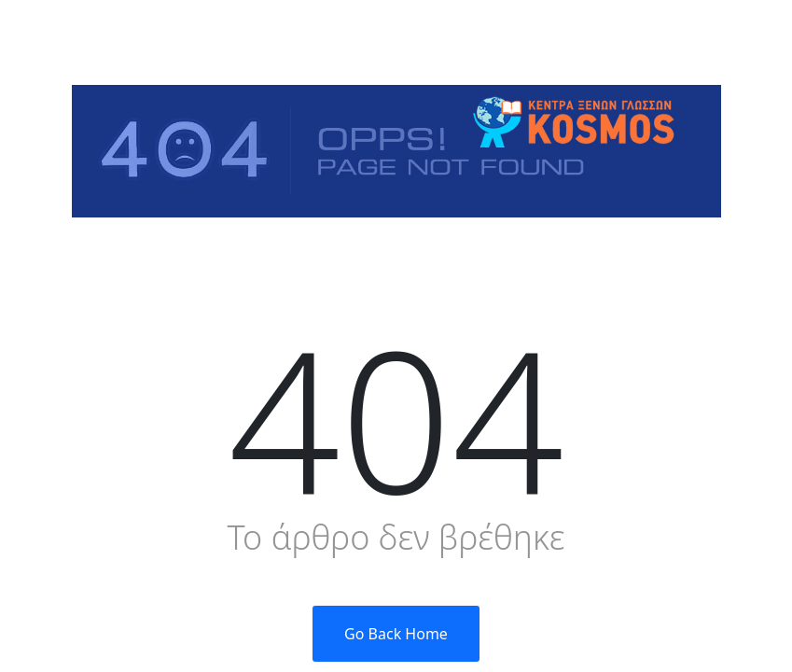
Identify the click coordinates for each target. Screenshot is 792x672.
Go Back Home (396, 634)
